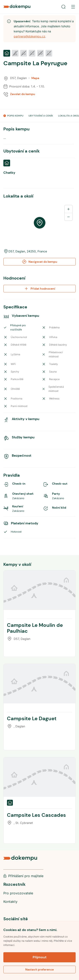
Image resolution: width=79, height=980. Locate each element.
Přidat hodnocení (39, 289)
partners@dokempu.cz (29, 36)
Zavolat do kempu (23, 94)
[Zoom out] (68, 217)
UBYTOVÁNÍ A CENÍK (41, 116)
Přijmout (40, 957)
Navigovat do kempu (39, 262)
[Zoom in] (68, 209)
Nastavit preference (39, 969)
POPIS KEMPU (15, 116)
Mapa (34, 78)
